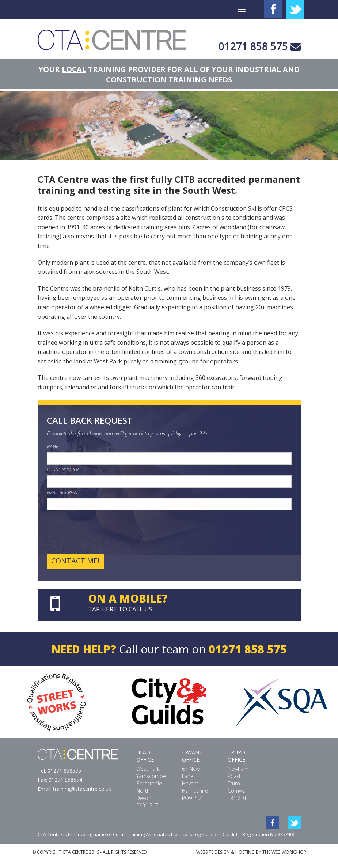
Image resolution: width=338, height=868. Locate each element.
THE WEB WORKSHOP (284, 852)
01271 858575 (64, 771)
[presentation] (102, 532)
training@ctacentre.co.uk (82, 789)
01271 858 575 (253, 46)
